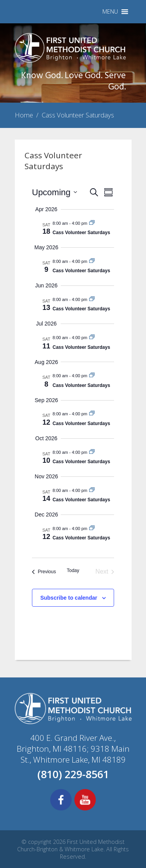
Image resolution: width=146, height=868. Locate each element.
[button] (110, 12)
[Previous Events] (44, 572)
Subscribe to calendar (69, 598)
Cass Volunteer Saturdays (81, 233)
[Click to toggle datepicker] (55, 192)
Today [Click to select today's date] (73, 570)
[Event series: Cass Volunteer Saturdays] (92, 223)
